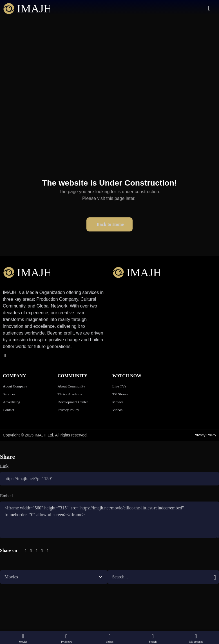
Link (4, 466)
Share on (9, 550)
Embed (6, 496)
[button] (109, 181)
